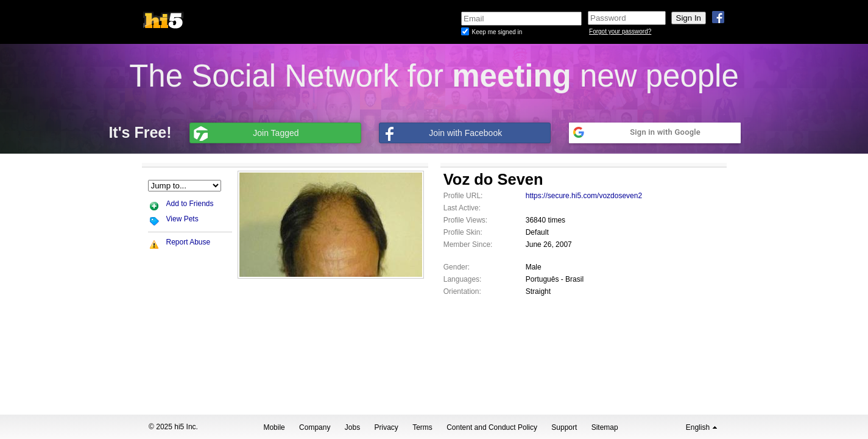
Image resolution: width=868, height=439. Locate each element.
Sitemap (605, 427)
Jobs (352, 427)
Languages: (463, 279)
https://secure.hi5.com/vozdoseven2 (584, 196)
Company (315, 427)
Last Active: (462, 208)
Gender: (457, 267)
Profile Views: (465, 220)
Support (564, 427)
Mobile (274, 427)
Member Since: (468, 244)
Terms (422, 427)
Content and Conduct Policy (492, 427)
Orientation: (462, 291)
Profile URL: (463, 196)
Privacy (386, 427)
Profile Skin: (463, 232)
